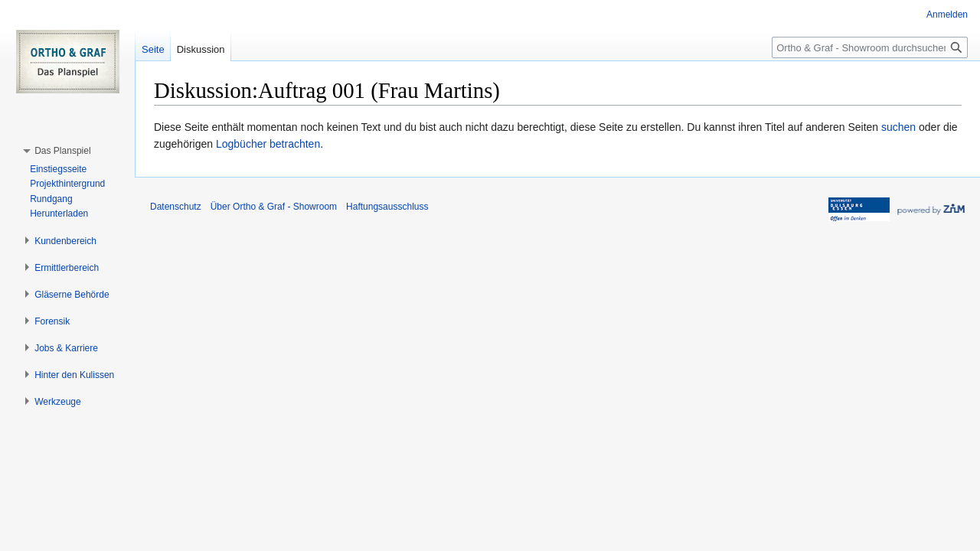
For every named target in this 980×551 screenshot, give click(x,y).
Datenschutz (176, 207)
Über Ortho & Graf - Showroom (274, 207)
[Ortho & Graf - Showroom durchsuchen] (870, 47)
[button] (62, 151)
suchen (898, 127)
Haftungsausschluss (387, 207)
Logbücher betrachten (268, 144)
